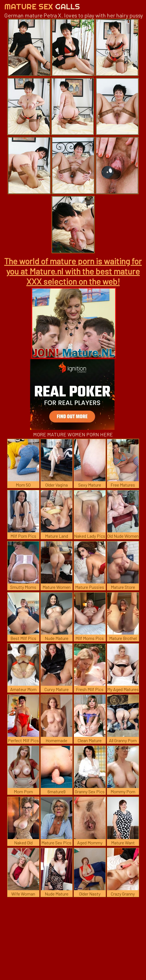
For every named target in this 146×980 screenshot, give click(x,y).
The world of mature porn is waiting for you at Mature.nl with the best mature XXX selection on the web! (73, 271)
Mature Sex (42, 6)
